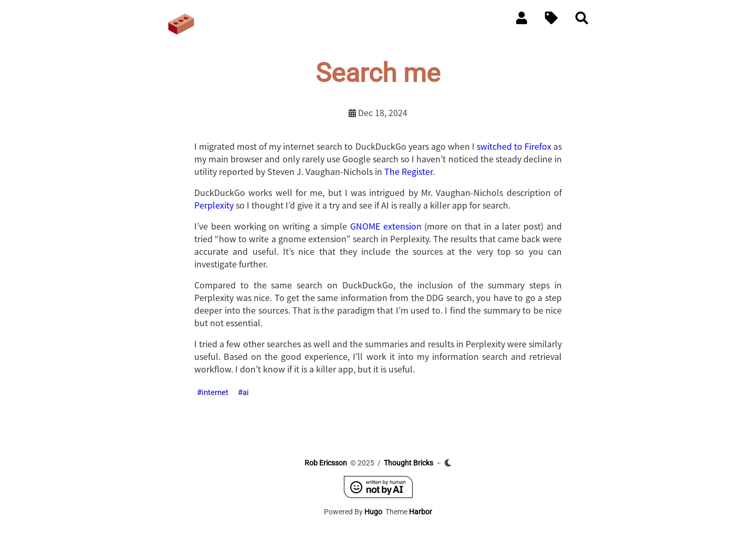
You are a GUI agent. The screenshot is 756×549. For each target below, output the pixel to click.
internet (215, 392)
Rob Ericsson (326, 463)
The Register (408, 171)
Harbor (421, 512)
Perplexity (214, 205)
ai (246, 392)
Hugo (373, 512)
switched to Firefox (514, 146)
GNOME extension (386, 226)
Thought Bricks (408, 463)
